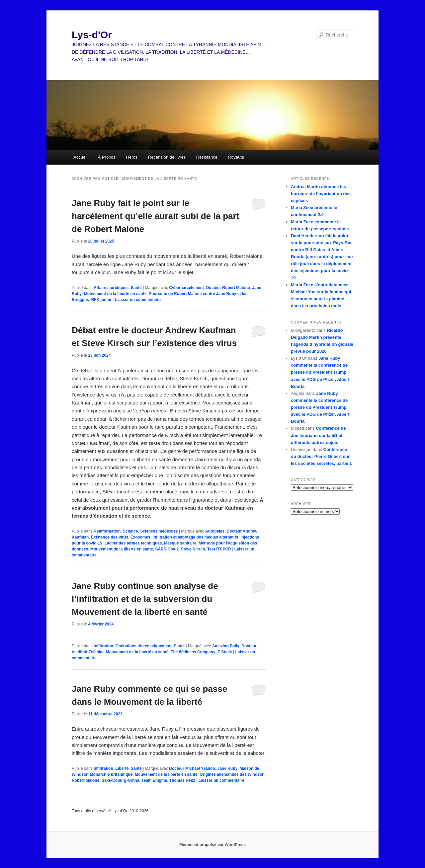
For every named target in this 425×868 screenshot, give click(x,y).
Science (130, 531)
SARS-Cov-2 (167, 549)
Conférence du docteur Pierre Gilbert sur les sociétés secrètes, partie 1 (321, 456)
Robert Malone (85, 780)
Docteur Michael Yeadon (192, 768)
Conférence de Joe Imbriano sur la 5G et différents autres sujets (318, 435)
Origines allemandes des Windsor (232, 774)
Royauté (236, 157)
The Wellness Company (193, 652)
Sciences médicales (159, 531)
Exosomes (140, 537)
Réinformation (107, 531)
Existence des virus (110, 537)
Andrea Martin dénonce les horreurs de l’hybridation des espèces (321, 194)
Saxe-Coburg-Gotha (120, 780)
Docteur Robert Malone (228, 288)
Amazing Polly (226, 646)
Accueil (80, 157)
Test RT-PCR (219, 549)
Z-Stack (225, 652)
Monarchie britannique (111, 774)
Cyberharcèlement (186, 288)
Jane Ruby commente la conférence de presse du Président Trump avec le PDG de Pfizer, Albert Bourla (320, 372)
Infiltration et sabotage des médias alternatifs (195, 537)
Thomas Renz (182, 780)
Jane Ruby (227, 768)
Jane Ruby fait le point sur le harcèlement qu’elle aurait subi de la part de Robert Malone (155, 216)
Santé (136, 288)
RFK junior (101, 300)
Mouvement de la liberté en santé (115, 294)
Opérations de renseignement (143, 646)
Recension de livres (167, 157)
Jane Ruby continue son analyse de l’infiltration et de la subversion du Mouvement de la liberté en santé (145, 599)
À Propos (107, 157)
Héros (132, 157)
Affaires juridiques (111, 288)
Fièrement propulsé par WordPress (212, 845)
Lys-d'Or (92, 35)
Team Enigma (154, 780)
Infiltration (103, 646)
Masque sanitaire (180, 543)
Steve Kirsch (193, 549)
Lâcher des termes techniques (133, 543)
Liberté (122, 768)
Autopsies (215, 531)
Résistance (207, 157)
